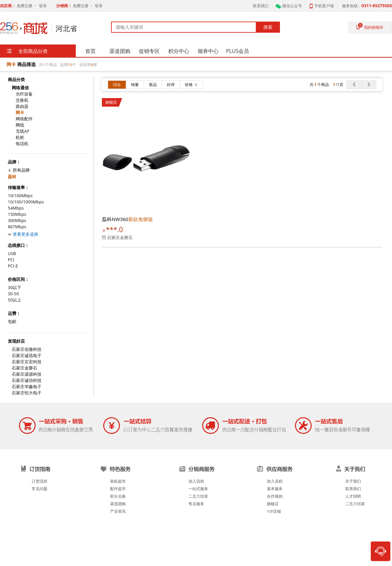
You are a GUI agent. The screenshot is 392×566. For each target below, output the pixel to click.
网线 (20, 125)
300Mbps (17, 221)
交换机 (22, 100)
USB (12, 254)
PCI (11, 260)
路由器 (22, 106)
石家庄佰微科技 (27, 349)
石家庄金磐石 (24, 368)
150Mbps (17, 214)
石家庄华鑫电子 (27, 387)
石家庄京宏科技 (27, 362)
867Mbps (17, 227)
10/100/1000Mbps (26, 202)
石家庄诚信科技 (27, 380)
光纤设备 (24, 94)
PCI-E (13, 266)
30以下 (15, 288)
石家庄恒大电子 (27, 393)
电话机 (22, 144)
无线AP (23, 131)
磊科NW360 (127, 219)
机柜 (20, 137)
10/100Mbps (20, 196)
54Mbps (16, 208)
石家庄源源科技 (27, 374)
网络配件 (24, 119)
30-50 (13, 294)
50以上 (15, 300)
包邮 (12, 322)
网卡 (20, 113)
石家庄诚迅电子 (27, 356)
